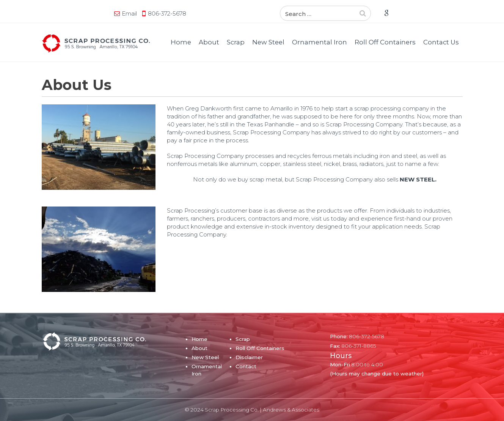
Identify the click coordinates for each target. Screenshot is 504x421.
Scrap (236, 42)
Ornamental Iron (320, 42)
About (209, 42)
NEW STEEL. (418, 179)
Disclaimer (249, 357)
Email (129, 13)
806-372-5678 (167, 13)
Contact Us (441, 42)
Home (181, 42)
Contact (246, 366)
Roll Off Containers (385, 42)
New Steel (268, 42)
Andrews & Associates (291, 410)
